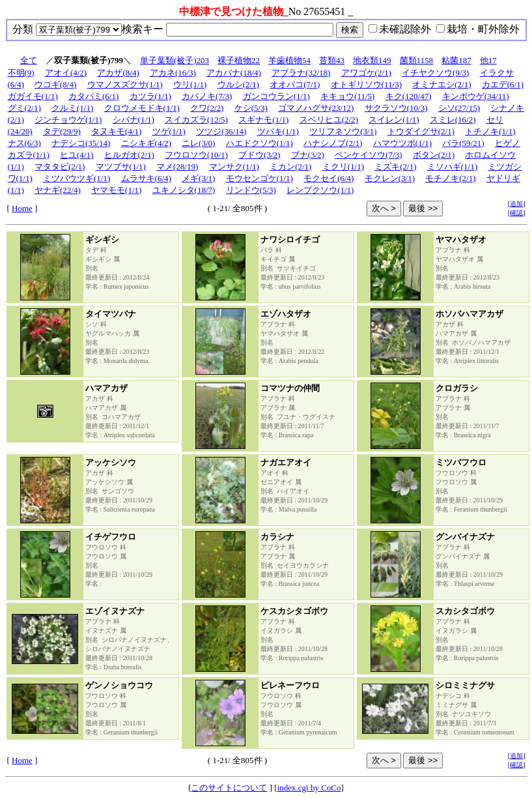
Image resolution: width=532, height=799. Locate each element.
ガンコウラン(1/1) (276, 96)
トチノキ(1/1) (490, 131)
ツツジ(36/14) (221, 131)
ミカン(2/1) (290, 167)
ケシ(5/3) (251, 108)
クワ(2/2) (207, 108)
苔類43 (332, 60)
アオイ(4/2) (66, 73)
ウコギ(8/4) (55, 84)
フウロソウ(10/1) (196, 155)
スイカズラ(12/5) (196, 120)
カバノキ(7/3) (207, 96)
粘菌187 (456, 60)
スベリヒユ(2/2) (329, 120)
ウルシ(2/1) (238, 84)
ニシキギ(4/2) (146, 143)
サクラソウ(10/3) (396, 108)
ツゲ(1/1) (169, 131)
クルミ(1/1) (72, 108)
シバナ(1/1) (133, 120)
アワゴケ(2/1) (366, 73)
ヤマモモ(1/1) (116, 190)
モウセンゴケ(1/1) (259, 178)
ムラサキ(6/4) (146, 178)
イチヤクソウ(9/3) (435, 73)
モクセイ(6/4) (329, 178)
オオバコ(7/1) (295, 84)
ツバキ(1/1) (278, 131)
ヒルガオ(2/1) (129, 155)
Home (22, 208)
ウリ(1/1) (190, 84)
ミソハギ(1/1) (452, 167)
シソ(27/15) (459, 108)
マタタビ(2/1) (60, 167)
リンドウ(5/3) (251, 190)
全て (29, 60)
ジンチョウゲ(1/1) (68, 120)
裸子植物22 (239, 60)
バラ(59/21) (463, 143)
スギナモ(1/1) (263, 120)
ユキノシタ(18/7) (184, 190)
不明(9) (21, 73)
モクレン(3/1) (390, 178)
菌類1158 (417, 60)
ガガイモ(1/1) (33, 96)
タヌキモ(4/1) (116, 131)
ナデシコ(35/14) (81, 143)
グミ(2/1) (24, 108)
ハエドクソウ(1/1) (259, 143)
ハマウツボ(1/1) (402, 143)
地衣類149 (372, 60)
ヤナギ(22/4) (58, 190)
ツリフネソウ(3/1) (343, 131)
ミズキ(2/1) (395, 167)
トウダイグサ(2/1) (421, 131)
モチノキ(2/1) (450, 178)
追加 (516, 204)
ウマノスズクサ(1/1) (125, 84)
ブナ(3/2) (308, 155)
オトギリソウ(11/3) (366, 84)
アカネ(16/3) (173, 73)
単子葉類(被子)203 (175, 60)
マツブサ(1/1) (121, 167)
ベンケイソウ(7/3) (368, 155)
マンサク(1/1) (234, 167)
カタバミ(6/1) (93, 96)
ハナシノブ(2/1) (333, 143)
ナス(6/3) (24, 143)
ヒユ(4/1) (77, 155)
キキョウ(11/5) (347, 96)
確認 (516, 213)
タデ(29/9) (62, 131)
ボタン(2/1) (434, 155)
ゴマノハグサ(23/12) (316, 108)
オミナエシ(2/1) (441, 84)
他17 (488, 60)
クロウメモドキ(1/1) (142, 108)
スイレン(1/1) (394, 120)
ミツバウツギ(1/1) (77, 178)
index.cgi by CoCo (309, 788)
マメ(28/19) (177, 167)
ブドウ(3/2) (259, 155)
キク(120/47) (409, 96)
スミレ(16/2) (453, 120)
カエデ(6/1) (503, 84)
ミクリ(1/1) (343, 167)
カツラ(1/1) (150, 96)
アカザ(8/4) (118, 73)
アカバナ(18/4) (234, 73)
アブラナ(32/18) (301, 73)
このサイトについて (229, 788)
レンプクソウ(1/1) (320, 190)
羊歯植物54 (289, 60)
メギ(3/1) (198, 178)
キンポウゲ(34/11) (476, 96)
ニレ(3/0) (198, 143)
